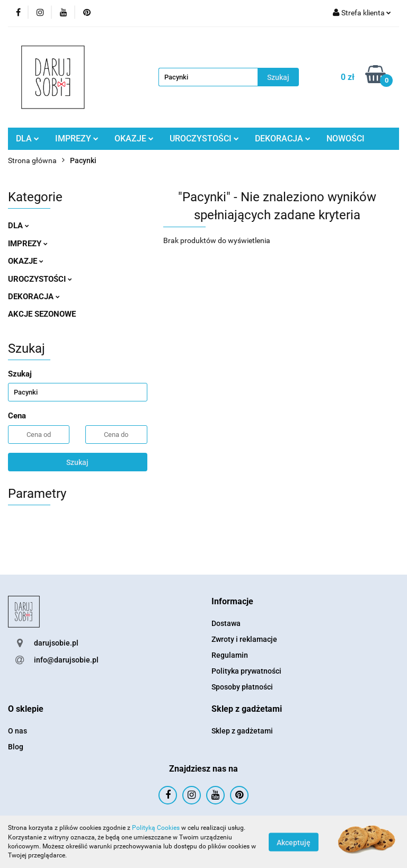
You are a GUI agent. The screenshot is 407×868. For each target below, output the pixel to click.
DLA (28, 138)
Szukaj (77, 462)
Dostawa (226, 623)
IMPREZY (77, 138)
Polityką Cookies (156, 828)
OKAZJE (134, 138)
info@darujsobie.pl (66, 660)
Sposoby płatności (242, 687)
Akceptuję (294, 842)
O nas (17, 731)
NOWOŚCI (346, 138)
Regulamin (230, 655)
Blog (16, 747)
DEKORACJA (283, 138)
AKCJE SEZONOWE (42, 314)
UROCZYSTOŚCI (204, 138)
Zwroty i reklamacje (244, 639)
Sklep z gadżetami (242, 731)
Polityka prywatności (246, 671)
